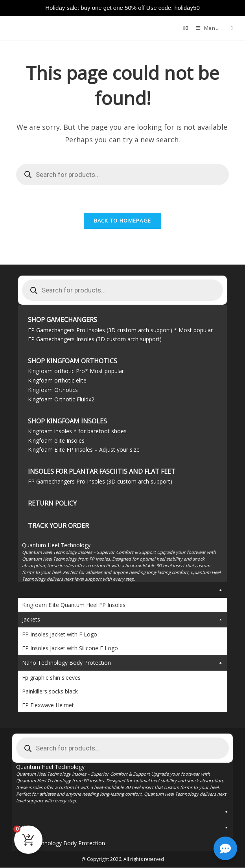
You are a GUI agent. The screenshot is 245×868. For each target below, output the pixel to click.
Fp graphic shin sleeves (51, 678)
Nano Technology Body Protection (122, 663)
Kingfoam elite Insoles (56, 440)
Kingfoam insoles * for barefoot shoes (77, 431)
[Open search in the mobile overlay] (229, 28)
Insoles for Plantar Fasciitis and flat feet (102, 471)
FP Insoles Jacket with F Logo (60, 635)
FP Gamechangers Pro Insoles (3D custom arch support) (100, 481)
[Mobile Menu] (205, 28)
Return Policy (52, 503)
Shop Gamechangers (63, 320)
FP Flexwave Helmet (48, 705)
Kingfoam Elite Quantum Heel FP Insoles (74, 605)
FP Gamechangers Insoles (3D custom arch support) (95, 339)
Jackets (122, 620)
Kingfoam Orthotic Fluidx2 (61, 399)
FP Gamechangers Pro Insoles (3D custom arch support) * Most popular (120, 330)
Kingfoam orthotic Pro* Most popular (76, 371)
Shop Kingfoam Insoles (67, 421)
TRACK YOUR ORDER (58, 526)
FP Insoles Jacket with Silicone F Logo (70, 648)
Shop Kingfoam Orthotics (73, 361)
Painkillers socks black (50, 692)
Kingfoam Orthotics (53, 390)
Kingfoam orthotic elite (57, 380)
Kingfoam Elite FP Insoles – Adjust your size (84, 450)
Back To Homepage (123, 221)
